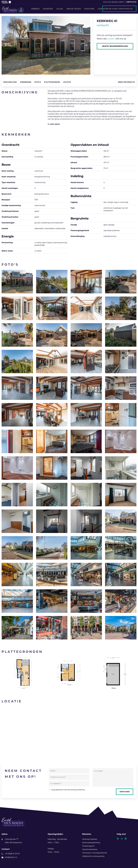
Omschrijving (10, 82)
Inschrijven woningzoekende (95, 853)
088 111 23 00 (132, 2)
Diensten (48, 9)
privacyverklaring (77, 790)
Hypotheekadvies (90, 849)
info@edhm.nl (11, 857)
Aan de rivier (74, 9)
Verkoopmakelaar (90, 839)
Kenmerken (26, 82)
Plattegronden (52, 82)
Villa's (60, 9)
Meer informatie (126, 82)
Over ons (89, 9)
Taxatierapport (88, 846)
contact (111, 39)
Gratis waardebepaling (115, 46)
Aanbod (35, 9)
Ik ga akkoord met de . (68, 790)
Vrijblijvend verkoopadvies (119, 9)
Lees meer (54, 124)
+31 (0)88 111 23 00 (12, 854)
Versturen (124, 792)
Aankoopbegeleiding (91, 843)
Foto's (38, 82)
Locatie (67, 82)
